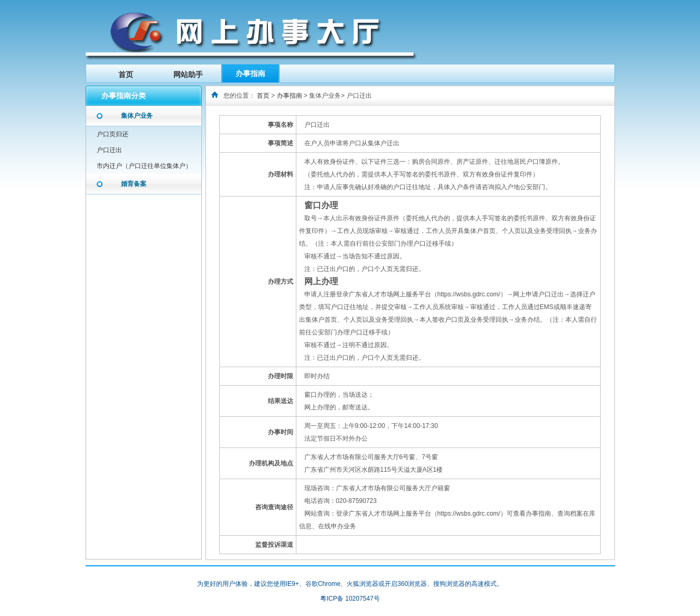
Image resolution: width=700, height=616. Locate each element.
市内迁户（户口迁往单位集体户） (144, 166)
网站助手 (188, 74)
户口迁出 (109, 150)
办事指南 (250, 73)
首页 (126, 74)
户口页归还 (113, 134)
